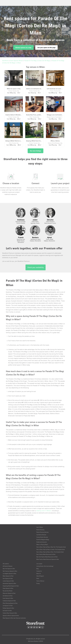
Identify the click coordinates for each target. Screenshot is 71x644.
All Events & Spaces (8, 566)
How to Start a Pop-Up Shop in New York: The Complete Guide (51, 547)
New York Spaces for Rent (9, 569)
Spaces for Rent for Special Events (11, 616)
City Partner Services (41, 535)
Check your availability (36, 267)
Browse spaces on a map (23, 47)
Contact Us (39, 571)
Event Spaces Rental (16, 61)
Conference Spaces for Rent (9, 601)
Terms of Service (40, 581)
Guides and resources (42, 542)
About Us (39, 573)
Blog (37, 569)
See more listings (35, 151)
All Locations (6, 564)
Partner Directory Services (42, 532)
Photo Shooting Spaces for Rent (10, 603)
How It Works (40, 527)
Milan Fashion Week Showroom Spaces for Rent (48, 559)
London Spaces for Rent (8, 581)
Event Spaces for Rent (8, 598)
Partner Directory (40, 530)
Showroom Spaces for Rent (9, 593)
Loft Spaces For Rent (8, 606)
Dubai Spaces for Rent (8, 588)
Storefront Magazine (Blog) (43, 540)
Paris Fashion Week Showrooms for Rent (46, 554)
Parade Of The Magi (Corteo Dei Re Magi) (37, 61)
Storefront (5, 61)
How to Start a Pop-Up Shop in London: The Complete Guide (51, 549)
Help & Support (40, 576)
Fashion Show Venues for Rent (10, 613)
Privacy (38, 583)
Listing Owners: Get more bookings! (45, 566)
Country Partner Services (42, 537)
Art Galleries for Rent (8, 596)
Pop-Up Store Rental (8, 591)
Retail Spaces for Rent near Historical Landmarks (14, 618)
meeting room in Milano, (44, 511)
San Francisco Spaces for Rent (10, 571)
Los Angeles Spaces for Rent (9, 573)
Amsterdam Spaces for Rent (9, 583)
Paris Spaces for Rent (8, 578)
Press (38, 578)
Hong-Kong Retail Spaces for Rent (11, 586)
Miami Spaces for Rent (8, 576)
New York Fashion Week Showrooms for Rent (47, 557)
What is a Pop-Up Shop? (42, 545)
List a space (39, 564)
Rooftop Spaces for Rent (8, 608)
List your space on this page (46, 47)
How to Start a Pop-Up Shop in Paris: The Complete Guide (50, 552)
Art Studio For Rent (7, 611)
